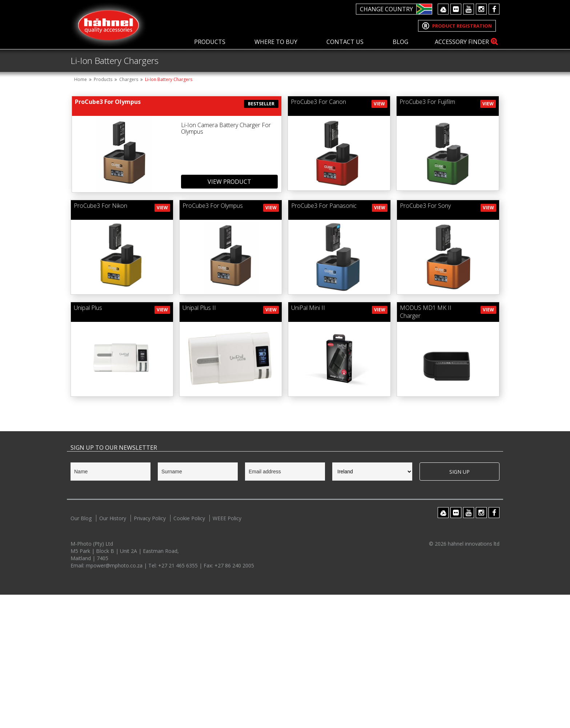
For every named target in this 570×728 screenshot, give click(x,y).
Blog (400, 42)
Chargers (129, 213)
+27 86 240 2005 (234, 699)
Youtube (469, 9)
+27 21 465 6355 (179, 699)
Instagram (481, 9)
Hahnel (109, 24)
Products (210, 42)
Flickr (456, 9)
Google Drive (443, 9)
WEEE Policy (227, 652)
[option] (285, 116)
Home (81, 213)
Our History (113, 652)
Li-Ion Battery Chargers (169, 213)
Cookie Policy (189, 652)
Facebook (494, 9)
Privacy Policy (150, 652)
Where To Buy (276, 42)
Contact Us (345, 42)
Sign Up (459, 605)
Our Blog (81, 652)
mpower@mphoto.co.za (115, 699)
